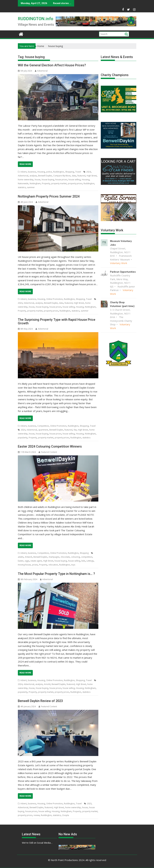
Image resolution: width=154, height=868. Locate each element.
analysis (33, 176)
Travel (78, 172)
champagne (54, 557)
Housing (41, 172)
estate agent (36, 561)
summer (31, 187)
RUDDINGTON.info (36, 19)
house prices (61, 180)
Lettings (90, 561)
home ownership (26, 180)
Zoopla (66, 815)
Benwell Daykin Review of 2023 (40, 701)
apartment (43, 430)
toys (73, 565)
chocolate (65, 557)
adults (21, 557)
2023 (89, 804)
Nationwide (23, 183)
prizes (35, 565)
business (32, 172)
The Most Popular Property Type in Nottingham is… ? (56, 574)
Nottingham (35, 183)
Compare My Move (62, 176)
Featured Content (48, 452)
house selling (74, 180)
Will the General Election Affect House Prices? (52, 65)
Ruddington (59, 172)
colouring (75, 557)
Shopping (70, 172)
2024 (89, 172)
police (49, 172)
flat (75, 430)
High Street (92, 176)
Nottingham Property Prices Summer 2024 (49, 196)
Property (46, 183)
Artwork (28, 557)
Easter (21, 561)
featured (81, 176)
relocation (53, 565)
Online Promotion (54, 299)
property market (59, 183)
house (38, 180)
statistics (22, 187)
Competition (43, 426)
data (74, 176)
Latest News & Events (117, 57)
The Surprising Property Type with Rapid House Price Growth (57, 321)
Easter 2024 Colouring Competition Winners (50, 446)
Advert (24, 172)
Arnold (47, 684)
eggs (27, 561)
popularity (23, 438)
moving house (24, 565)
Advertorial (41, 71)
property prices (75, 183)
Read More (25, 164)
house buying (48, 180)
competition (87, 557)
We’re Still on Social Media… (37, 843)
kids (83, 561)
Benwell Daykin (45, 176)
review (37, 815)
